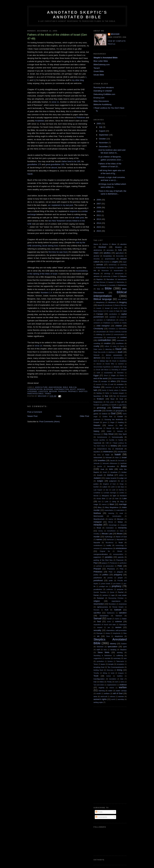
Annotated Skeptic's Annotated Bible (77, 15)
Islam (117, 458)
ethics (113, 381)
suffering (120, 655)
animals (100, 265)
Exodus (97, 387)
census (122, 320)
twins (123, 682)
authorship (107, 276)
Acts (120, 250)
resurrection (99, 604)
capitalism (113, 317)
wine (95, 696)
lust (99, 502)
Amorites (97, 259)
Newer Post (32, 416)
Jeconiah (121, 461)
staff (98, 650)
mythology (109, 537)
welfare (107, 693)
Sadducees (111, 613)
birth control (122, 299)
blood (100, 305)
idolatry (114, 446)
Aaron (96, 244)
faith (95, 390)
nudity (109, 545)
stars (105, 650)
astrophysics (119, 274)
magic (96, 504)
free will (121, 402)
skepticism (119, 636)
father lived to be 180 (71, 161)
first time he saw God (58, 252)
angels (115, 262)
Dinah (114, 361)
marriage (123, 504)
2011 (99, 215)
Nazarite (97, 542)
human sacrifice (99, 440)
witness (113, 697)
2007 (99, 204)
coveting (97, 343)
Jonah (105, 472)
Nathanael (110, 540)
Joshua (110, 475)
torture (109, 676)
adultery (107, 253)
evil (112, 384)
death (120, 352)
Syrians (110, 661)
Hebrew (111, 425)
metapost (98, 522)
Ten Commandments (116, 667)
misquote (123, 525)
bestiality (112, 285)
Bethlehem (122, 285)
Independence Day (104, 449)
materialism (120, 510)
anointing (123, 265)
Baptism (100, 279)
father (107, 393)
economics (108, 373)
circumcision (101, 332)
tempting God (99, 667)
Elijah (113, 375)
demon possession (114, 355)
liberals (96, 496)
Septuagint (123, 625)
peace (105, 563)
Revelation (112, 604)
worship (121, 699)
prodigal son (104, 586)
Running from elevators (104, 87)
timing (120, 670)
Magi (122, 502)
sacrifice (97, 613)
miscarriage (113, 525)
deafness (112, 352)
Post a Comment (35, 412)
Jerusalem (111, 466)
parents (121, 557)
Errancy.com (99, 98)
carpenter (123, 317)
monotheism (111, 531)
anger (125, 262)
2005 (99, 124)
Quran (112, 592)
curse (115, 346)
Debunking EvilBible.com (104, 94)
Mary (100, 507)
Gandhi (114, 405)
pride (111, 580)
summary (117, 658)
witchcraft (104, 697)
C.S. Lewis (109, 311)
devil (95, 361)
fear (106, 396)
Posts (99, 812)
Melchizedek (98, 516)
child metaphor (103, 326)
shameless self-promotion (116, 630)
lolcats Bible (99, 75)
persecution (110, 566)
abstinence (98, 250)
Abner (114, 244)
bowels (99, 308)
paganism (97, 557)
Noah (121, 542)
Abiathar (105, 244)
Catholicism (111, 320)
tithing (105, 673)
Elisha (122, 376)
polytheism (98, 578)
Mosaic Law (107, 534)
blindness (112, 302)
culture (107, 346)
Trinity (109, 682)
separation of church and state (105, 625)
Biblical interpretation (110, 294)
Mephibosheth (99, 519)
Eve (106, 384)
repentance (116, 601)
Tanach (97, 68)
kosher (96, 487)
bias (99, 289)
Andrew (107, 262)
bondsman (109, 305)
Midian (120, 522)
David (119, 349)
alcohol (96, 256)
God (113, 413)
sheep (108, 633)
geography (120, 411)
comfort (108, 335)
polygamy (118, 575)
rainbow (105, 595)
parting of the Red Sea (103, 560)
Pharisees (111, 569)
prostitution (98, 589)
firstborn (100, 399)
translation (113, 679)
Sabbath (118, 610)
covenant (120, 340)
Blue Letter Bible (101, 61)
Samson (119, 616)
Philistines (81, 118)
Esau (96, 381)
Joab (102, 469)
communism (112, 337)
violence (123, 685)
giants (96, 414)
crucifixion (120, 343)
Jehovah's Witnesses (110, 463)
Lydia (106, 502)
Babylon (123, 276)
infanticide (119, 449)
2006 (99, 200)
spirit (125, 647)
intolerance (108, 452)
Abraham (102, 247)
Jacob (30, 155)
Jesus (124, 466)
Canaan (100, 314)
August (102, 131)
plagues (120, 572)
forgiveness (98, 402)
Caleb (125, 311)
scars (109, 622)
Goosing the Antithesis (114, 419)
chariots (116, 323)
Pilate (111, 572)
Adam (96, 253)
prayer (120, 578)
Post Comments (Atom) (50, 422)
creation (107, 343)
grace (105, 422)
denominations (119, 358)
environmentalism (118, 379)
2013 (99, 219)
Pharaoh (63, 391)
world (113, 699)
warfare (123, 687)
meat (121, 513)
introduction (122, 452)
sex (109, 627)
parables (109, 557)
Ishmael (109, 457)
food (121, 399)
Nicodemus (109, 543)
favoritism (97, 396)
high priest (120, 428)
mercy (111, 519)
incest (124, 446)
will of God (118, 693)
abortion (123, 244)
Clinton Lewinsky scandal (118, 332)
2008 (99, 207)
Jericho (100, 466)
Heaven (97, 425)
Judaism (97, 478)
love (117, 498)
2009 (99, 211)
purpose (120, 589)
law (107, 490)
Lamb (113, 487)
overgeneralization (101, 554)
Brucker (43, 396)
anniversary (113, 265)
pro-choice (117, 584)
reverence (123, 604)
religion (97, 601)
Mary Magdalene (112, 507)
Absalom (118, 247)
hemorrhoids (98, 428)
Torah (96, 676)
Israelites (102, 460)
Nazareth (120, 539)
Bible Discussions (101, 101)
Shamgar (99, 633)
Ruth (107, 610)
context (123, 337)
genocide (98, 411)
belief (95, 285)
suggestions (98, 658)
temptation (121, 664)
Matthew (97, 513)
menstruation (117, 516)
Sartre (117, 619)
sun (125, 658)
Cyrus (122, 346)
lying (114, 501)
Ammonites (120, 256)
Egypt (73, 389)
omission (97, 548)
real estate (122, 595)
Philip (122, 569)
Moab (99, 528)
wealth (99, 694)
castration (99, 320)
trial (95, 682)
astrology (107, 274)
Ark (95, 270)
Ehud (106, 376)
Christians (112, 329)
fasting (99, 393)
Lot (110, 498)
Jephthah (123, 463)
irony (99, 455)
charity (124, 323)
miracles (98, 525)
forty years (110, 402)
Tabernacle (120, 661)
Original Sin (105, 551)
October (103, 139)
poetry (96, 575)
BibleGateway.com (102, 65)
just (122, 481)
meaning (111, 513)
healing (121, 422)
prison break (106, 584)
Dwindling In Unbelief (103, 91)
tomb (113, 673)
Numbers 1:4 (46, 293)
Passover (120, 560)
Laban (105, 487)
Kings (122, 484)
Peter (120, 566)
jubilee (121, 475)
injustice (97, 452)
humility (112, 440)
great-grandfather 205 (55, 164)
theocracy (110, 670)
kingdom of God (109, 484)
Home (59, 416)
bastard (111, 282)
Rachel (121, 592)
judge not (123, 478)
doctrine (121, 364)
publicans (110, 589)
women (121, 696)
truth (116, 682)
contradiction (62, 389)
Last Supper (98, 490)
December (104, 147)
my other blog (78, 80)
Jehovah (96, 463)
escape (104, 381)
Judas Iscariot (111, 478)
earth (98, 373)
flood (112, 399)
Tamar (96, 664)
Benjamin (103, 285)
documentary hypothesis (102, 367)
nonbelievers (98, 545)
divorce (99, 364)
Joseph (100, 475)
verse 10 (38, 346)
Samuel (98, 618)
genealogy (101, 408)
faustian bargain (118, 393)
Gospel (96, 422)
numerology (120, 545)
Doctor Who (110, 364)
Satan (124, 619)
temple (111, 664)
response (74, 211)
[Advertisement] (106, 755)
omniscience (121, 548)
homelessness (102, 437)
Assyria (96, 273)
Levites (122, 493)
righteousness (102, 607)
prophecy (73, 391)
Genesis (81, 389)
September (104, 135)
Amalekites (40, 121)
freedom (96, 405)
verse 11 (55, 102)
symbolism (100, 661)
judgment (113, 481)
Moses (120, 534)
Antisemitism (101, 268)
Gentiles (109, 411)
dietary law (104, 361)
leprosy (121, 490)
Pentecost (113, 563)
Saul (99, 621)
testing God (98, 670)
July (101, 127)
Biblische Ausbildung (102, 104)
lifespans (32, 391)
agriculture (41, 387)
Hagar (112, 422)
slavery (113, 644)
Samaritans (104, 616)
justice (96, 484)
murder (97, 537)
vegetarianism (112, 685)
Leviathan (97, 493)
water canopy (121, 691)
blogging (48, 389)
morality (96, 534)
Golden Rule (107, 417)
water (110, 691)
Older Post (84, 416)
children (119, 326)
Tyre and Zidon (99, 685)
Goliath (120, 416)
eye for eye (120, 387)
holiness (120, 431)
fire (115, 396)
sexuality (97, 630)
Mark (112, 504)
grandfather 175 (34, 164)
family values (114, 390)
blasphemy (100, 302)
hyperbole (97, 443)
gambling (105, 405)
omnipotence (108, 548)
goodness (97, 420)
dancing (109, 349)
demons (97, 358)
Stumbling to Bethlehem (103, 656)
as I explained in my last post (61, 205)
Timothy (96, 673)
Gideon (105, 414)
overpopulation (118, 554)
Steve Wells (103, 652)
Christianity (98, 329)
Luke (125, 498)
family (104, 390)
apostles (121, 268)
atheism (97, 276)
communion (98, 337)
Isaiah (118, 454)
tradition (120, 676)
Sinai (108, 636)
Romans (96, 610)
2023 (99, 227)
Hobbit (109, 431)
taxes (103, 664)
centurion (97, 323)
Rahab (96, 595)
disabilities (123, 361)
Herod (109, 428)
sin (98, 636)
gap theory (123, 405)
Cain (118, 311)
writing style (98, 702)
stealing (113, 650)
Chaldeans (107, 323)
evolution (120, 384)
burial (116, 308)
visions (112, 688)
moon (122, 531)
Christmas (123, 329)
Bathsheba (120, 282)
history (96, 431)
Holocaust (97, 434)
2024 (99, 231)
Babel (115, 276)
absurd (54, 168)
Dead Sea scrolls (99, 352)
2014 (99, 223)
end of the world (101, 378)
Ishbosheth (98, 457)
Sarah (30, 174)
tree (122, 679)
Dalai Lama (98, 349)
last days (121, 487)
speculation (112, 647)
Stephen (123, 650)
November (104, 143)
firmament (123, 396)
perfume (99, 566)
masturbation (109, 510)
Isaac (107, 455)
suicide (107, 658)
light (114, 496)
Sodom (124, 644)
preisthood (98, 580)
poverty (110, 578)
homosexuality (117, 437)
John (111, 469)
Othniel (120, 551)
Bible (65, 387)
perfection (123, 563)
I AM (107, 443)
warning (102, 691)
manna (104, 504)
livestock (43, 391)
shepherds (117, 633)
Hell (121, 425)
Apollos (112, 268)
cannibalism (113, 314)
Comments (101, 817)
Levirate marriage (110, 493)
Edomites (120, 373)
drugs (125, 367)
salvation (123, 613)
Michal (111, 522)
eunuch (99, 384)
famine (124, 390)
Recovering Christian (116, 598)
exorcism (109, 387)
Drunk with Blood (102, 370)
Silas (125, 633)
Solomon (100, 647)
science (119, 621)
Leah (114, 490)
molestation (110, 528)
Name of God (121, 537)
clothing (99, 334)
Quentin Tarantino (100, 592)
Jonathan (114, 472)
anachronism (55, 387)
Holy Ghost (109, 434)
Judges (100, 481)
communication (119, 335)
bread (107, 308)
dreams (116, 367)
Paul (95, 563)
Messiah (53, 391)
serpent (100, 627)
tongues (121, 673)
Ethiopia (124, 381)
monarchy (122, 528)
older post (79, 218)
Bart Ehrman (101, 282)
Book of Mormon (121, 305)
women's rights (100, 699)
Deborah (97, 355)
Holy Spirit (123, 434)
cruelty (96, 346)
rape (113, 595)
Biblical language (103, 299)
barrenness (122, 279)
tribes (48, 394)
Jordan (124, 472)
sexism (118, 627)
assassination (118, 271)
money (101, 531)
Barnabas (110, 279)
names (99, 539)
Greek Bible (99, 71)
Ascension (105, 271)
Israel (124, 457)
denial (108, 358)
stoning (120, 652)
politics (105, 575)
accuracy (110, 250)
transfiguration (99, 679)
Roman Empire (118, 607)
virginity (102, 688)
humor (121, 440)
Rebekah (100, 598)
